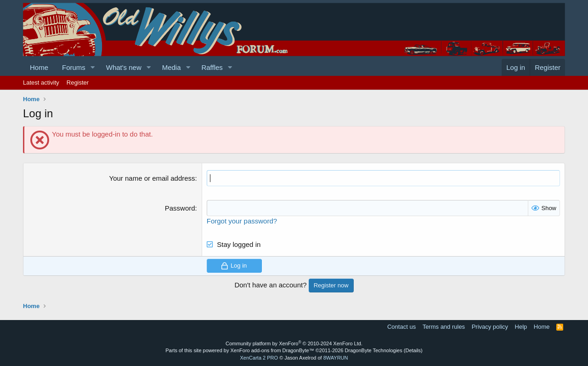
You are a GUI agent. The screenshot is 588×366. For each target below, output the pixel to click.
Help (521, 327)
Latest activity (41, 83)
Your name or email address (152, 178)
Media (172, 67)
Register (78, 83)
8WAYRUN (336, 358)
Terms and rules (444, 327)
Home (39, 67)
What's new (124, 67)
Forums (74, 67)
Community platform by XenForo (294, 343)
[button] (93, 67)
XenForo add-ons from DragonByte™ (272, 350)
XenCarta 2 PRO (259, 358)
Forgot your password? (242, 221)
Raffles (212, 67)
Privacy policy (490, 327)
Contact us (401, 327)
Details (413, 350)
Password (180, 208)
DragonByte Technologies (374, 350)
